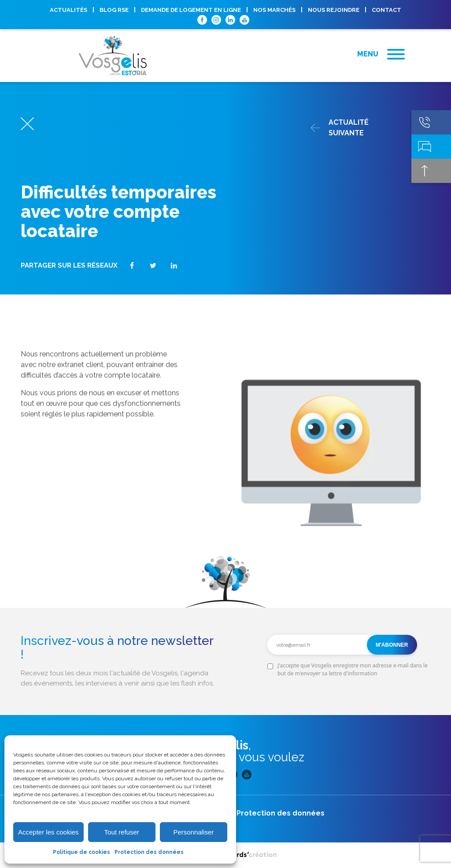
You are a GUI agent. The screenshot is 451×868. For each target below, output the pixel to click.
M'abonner (392, 645)
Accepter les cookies (48, 832)
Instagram (216, 20)
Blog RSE (114, 10)
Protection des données (149, 852)
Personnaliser (194, 832)
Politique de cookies (81, 852)
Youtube (244, 20)
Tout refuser (122, 832)
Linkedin (230, 20)
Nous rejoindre (334, 10)
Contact (386, 10)
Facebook (202, 20)
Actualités (68, 10)
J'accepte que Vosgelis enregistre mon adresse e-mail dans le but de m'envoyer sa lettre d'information (353, 669)
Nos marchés (274, 10)
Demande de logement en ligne (191, 10)
